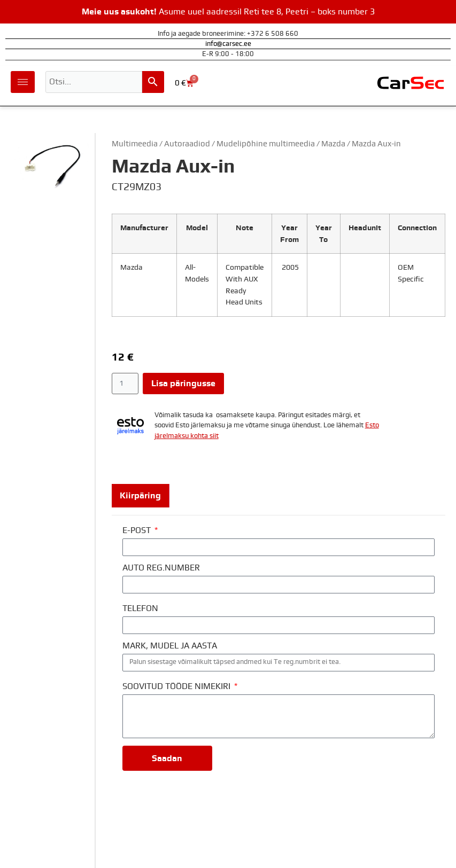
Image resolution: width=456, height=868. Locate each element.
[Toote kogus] (125, 384)
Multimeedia (135, 144)
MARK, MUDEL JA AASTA (170, 646)
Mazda (333, 144)
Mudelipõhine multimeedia (266, 144)
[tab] (141, 496)
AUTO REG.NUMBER (161, 568)
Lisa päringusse (183, 384)
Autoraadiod (187, 144)
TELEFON (140, 608)
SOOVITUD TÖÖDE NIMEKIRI (177, 686)
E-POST (138, 530)
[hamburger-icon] (23, 82)
